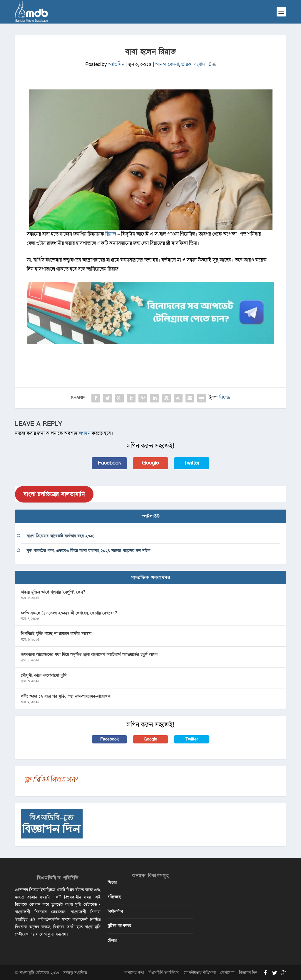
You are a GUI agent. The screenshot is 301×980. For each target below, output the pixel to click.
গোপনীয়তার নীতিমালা (200, 972)
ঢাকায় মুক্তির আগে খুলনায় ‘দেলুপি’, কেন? (53, 592)
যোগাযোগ (227, 972)
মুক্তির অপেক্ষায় (119, 926)
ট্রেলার (112, 940)
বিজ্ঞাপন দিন (248, 972)
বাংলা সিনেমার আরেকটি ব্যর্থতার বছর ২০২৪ (61, 536)
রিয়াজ (225, 398)
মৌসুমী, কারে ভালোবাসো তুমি (44, 675)
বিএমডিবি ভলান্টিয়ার (164, 972)
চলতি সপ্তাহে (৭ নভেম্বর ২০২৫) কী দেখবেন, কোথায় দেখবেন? (69, 613)
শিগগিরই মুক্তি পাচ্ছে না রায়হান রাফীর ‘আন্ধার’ (57, 634)
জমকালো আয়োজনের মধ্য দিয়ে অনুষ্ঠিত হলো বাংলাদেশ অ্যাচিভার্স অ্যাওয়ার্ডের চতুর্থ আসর (89, 654)
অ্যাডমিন (116, 64)
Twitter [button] (192, 463)
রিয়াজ (111, 234)
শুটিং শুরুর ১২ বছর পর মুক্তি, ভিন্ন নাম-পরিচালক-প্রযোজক (66, 696)
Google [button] (150, 463)
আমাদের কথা (134, 972)
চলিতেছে (114, 897)
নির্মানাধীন (115, 911)
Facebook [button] (109, 463)
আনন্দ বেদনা (167, 64)
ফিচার (112, 882)
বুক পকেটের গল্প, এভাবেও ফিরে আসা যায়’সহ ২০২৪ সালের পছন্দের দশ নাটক (89, 551)
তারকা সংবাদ (193, 64)
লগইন (85, 433)
